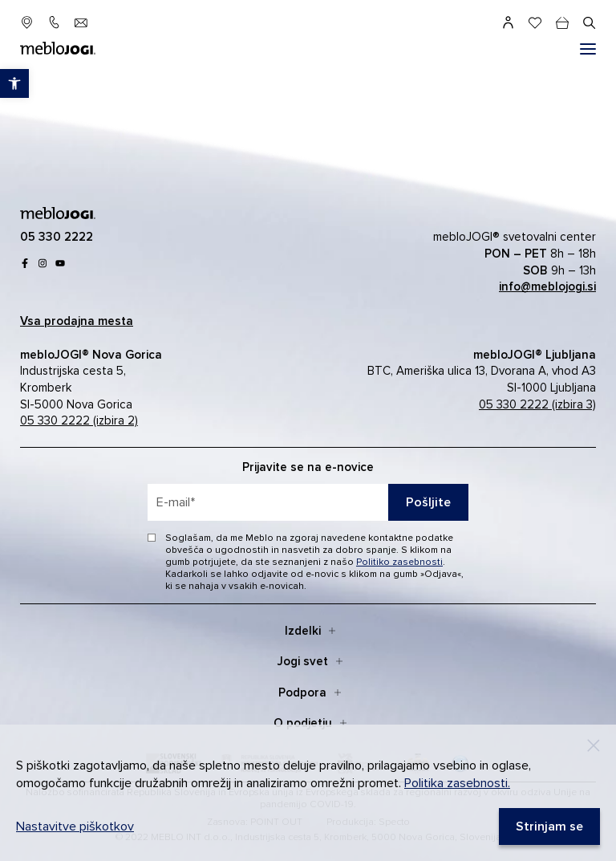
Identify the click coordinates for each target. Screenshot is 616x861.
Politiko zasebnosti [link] (399, 562)
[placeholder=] (308, 502)
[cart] (562, 22)
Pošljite (428, 502)
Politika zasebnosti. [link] (457, 783)
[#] (588, 49)
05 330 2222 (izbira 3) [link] (537, 404)
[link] (14, 83)
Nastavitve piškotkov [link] (75, 826)
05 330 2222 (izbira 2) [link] (79, 420)
